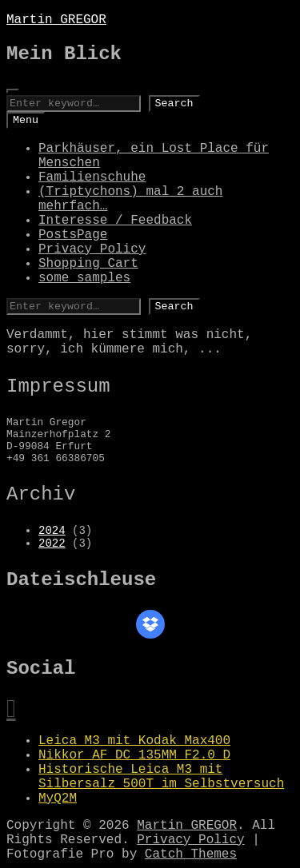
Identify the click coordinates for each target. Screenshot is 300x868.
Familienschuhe (92, 177)
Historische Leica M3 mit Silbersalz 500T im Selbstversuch (161, 777)
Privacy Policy (92, 249)
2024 (52, 531)
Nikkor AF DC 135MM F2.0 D (134, 755)
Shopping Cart (88, 264)
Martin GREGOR (56, 20)
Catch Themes (191, 854)
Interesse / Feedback (115, 221)
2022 (52, 543)
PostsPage (73, 235)
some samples (84, 278)
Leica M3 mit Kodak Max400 (134, 741)
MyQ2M (58, 798)
